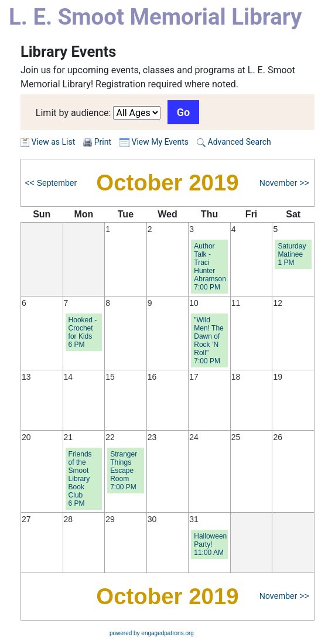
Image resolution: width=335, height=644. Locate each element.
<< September (51, 183)
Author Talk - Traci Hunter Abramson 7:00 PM (210, 267)
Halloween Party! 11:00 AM (210, 544)
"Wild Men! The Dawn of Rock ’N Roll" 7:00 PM (208, 340)
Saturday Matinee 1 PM (292, 254)
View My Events (154, 142)
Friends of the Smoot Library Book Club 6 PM (80, 479)
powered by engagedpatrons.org (152, 633)
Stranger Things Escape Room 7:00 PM (124, 471)
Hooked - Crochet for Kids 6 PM (83, 332)
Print (103, 142)
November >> (284, 183)
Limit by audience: (74, 113)
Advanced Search (234, 142)
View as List (48, 142)
